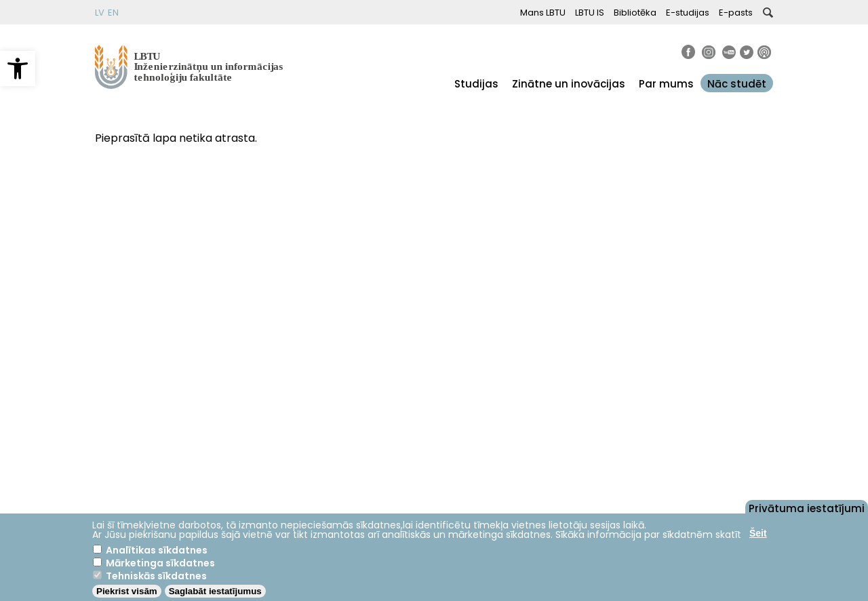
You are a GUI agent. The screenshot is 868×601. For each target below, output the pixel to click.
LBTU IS (590, 13)
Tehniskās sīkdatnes (156, 576)
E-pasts (736, 13)
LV (100, 13)
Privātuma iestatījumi (807, 507)
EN (113, 13)
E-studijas (688, 13)
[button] (18, 69)
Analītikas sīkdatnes (157, 550)
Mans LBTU (543, 13)
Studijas (476, 84)
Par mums (666, 84)
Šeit (758, 533)
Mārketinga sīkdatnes (160, 563)
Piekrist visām (127, 591)
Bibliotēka (635, 13)
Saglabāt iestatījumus (215, 591)
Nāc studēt (737, 84)
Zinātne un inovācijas (569, 84)
